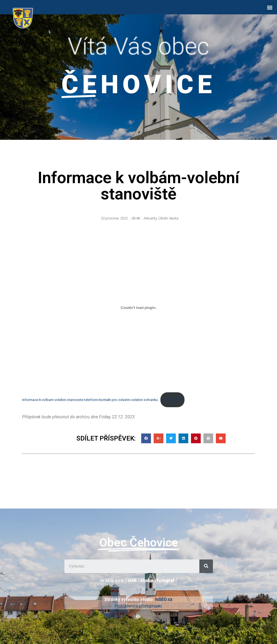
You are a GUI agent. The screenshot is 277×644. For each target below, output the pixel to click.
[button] (270, 7)
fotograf (166, 580)
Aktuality (150, 218)
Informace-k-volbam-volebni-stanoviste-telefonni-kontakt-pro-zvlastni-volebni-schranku (90, 400)
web (132, 580)
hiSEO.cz (164, 599)
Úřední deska (168, 218)
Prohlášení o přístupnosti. (138, 606)
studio (147, 580)
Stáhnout (172, 400)
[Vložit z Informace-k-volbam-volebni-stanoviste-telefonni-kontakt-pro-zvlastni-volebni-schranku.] (138, 308)
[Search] (206, 566)
